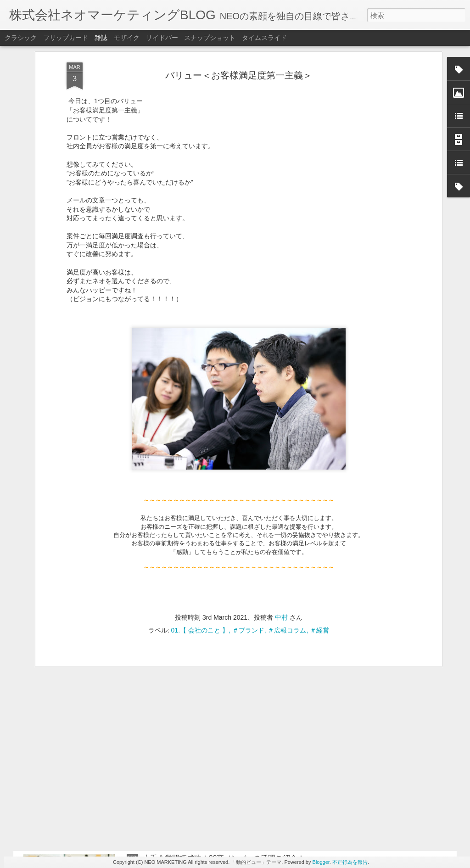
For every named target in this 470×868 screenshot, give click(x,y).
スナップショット (210, 38)
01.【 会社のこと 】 (200, 483)
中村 (281, 470)
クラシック (21, 38)
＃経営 (319, 483)
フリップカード (66, 38)
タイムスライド (264, 38)
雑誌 (101, 38)
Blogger (321, 862)
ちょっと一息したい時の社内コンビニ (205, 754)
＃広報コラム (287, 483)
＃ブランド (248, 483)
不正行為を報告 (350, 862)
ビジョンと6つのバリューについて (200, 650)
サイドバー (162, 38)
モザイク (127, 38)
